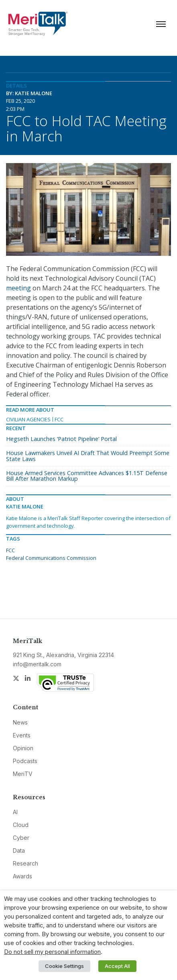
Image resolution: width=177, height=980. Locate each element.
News (20, 722)
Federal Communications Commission (51, 558)
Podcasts (25, 761)
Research (25, 863)
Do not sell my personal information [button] (52, 952)
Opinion (23, 748)
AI (15, 812)
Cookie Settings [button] (64, 966)
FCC (59, 419)
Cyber (21, 838)
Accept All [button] (117, 966)
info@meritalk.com (37, 664)
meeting (18, 288)
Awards (22, 876)
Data (19, 850)
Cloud (21, 825)
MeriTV (23, 774)
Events (22, 735)
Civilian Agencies (28, 419)
